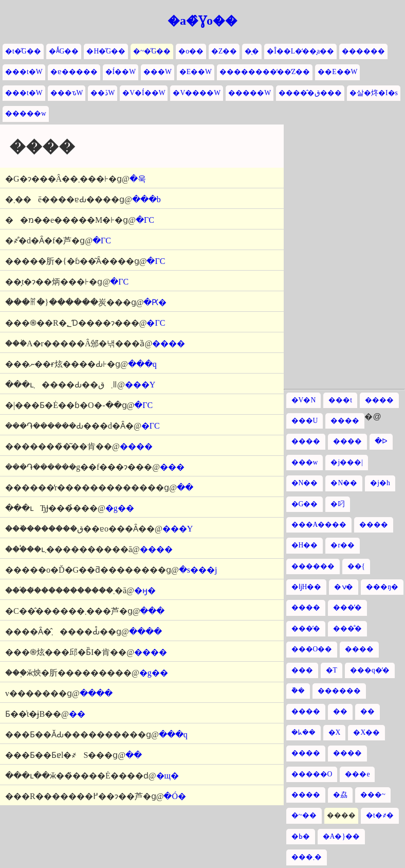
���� (169, 343)
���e (357, 774)
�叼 (338, 504)
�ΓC (145, 220)
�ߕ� (301, 836)
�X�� (366, 732)
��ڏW (103, 93)
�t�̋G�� (23, 51)
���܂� (307, 857)
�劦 (340, 795)
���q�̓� (370, 670)
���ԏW (67, 93)
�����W (250, 93)
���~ (373, 795)
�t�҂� (380, 815)
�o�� (191, 51)
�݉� (298, 691)
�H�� (305, 545)
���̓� (347, 607)
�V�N (304, 400)
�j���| (347, 462)
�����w (26, 113)
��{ (356, 566)
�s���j (198, 570)
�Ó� (175, 796)
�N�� (305, 483)
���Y (140, 385)
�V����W (197, 93)
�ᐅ (381, 441)
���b (146, 199)
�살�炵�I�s (374, 93)
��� (172, 467)
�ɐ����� (74, 72)
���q (142, 364)
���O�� (312, 649)
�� (185, 488)
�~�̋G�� (152, 51)
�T (332, 670)
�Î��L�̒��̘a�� (300, 51)
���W (158, 72)
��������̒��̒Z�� (265, 72)
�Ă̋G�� (64, 51)
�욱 (138, 179)
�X (335, 732)
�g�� (120, 508)
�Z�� (224, 51)
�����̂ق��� (310, 93)
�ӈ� (145, 590)
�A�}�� (341, 836)
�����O (312, 774)
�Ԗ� (155, 302)
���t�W (24, 72)
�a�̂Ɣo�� (202, 21)
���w (305, 462)
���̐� (347, 628)
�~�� (304, 815)
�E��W (196, 72)
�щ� (168, 776)
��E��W (337, 72)
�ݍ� (344, 587)
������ (363, 51)
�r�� (343, 545)
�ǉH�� (307, 587)
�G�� (305, 504)
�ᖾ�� (303, 732)
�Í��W (121, 72)
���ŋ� (382, 587)
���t (340, 400)
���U (305, 421)
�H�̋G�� (106, 51)
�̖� (252, 51)
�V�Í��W (144, 93)
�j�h (380, 483)
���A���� (319, 525)
